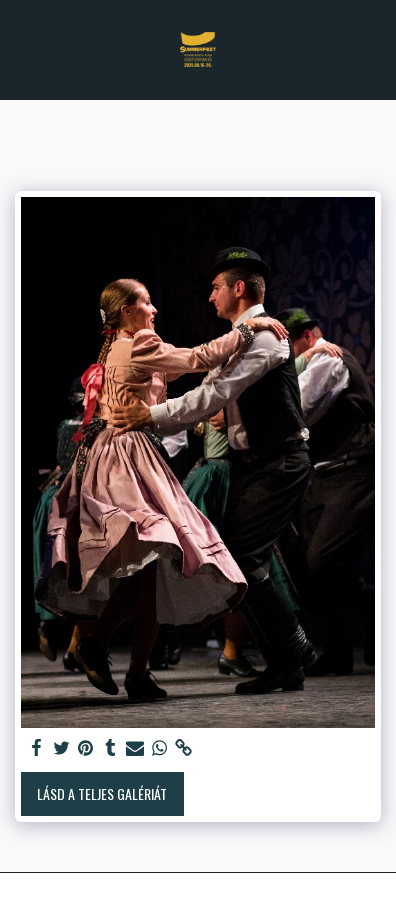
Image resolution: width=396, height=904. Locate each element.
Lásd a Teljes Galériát (102, 793)
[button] (22, 49)
